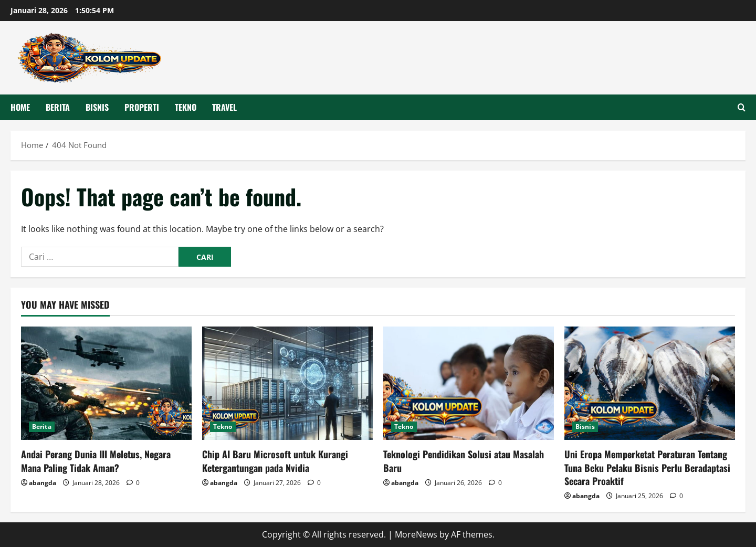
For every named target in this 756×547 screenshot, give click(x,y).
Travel (224, 107)
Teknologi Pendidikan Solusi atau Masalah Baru (464, 461)
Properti (142, 107)
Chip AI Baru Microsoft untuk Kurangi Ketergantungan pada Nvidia (275, 461)
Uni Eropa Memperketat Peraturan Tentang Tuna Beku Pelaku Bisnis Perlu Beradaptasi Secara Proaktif (647, 467)
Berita (58, 107)
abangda (43, 483)
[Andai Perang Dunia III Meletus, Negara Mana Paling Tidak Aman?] (106, 383)
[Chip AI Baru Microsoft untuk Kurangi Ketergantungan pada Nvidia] (287, 383)
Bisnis (97, 107)
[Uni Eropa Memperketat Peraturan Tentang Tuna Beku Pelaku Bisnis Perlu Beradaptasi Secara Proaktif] (650, 383)
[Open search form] (742, 107)
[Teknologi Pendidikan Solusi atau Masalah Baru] (469, 383)
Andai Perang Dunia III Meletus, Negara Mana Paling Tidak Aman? (96, 461)
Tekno (186, 107)
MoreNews (416, 534)
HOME (20, 107)
